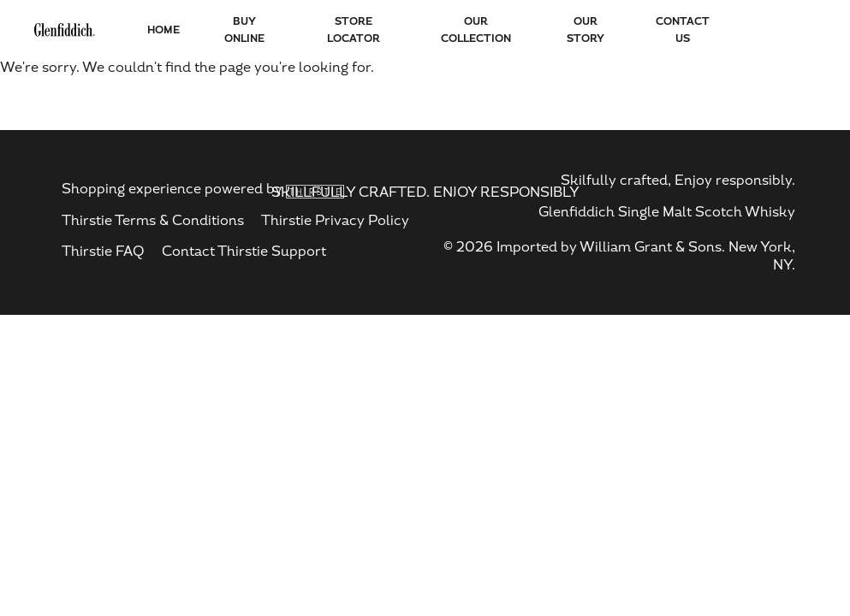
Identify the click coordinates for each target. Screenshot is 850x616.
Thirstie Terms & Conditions (153, 220)
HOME (163, 30)
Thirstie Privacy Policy (335, 220)
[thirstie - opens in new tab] (315, 190)
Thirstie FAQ (103, 251)
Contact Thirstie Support (244, 251)
